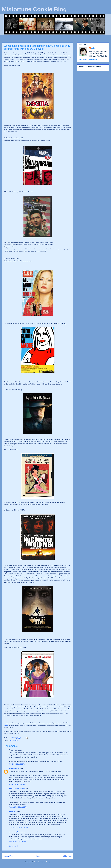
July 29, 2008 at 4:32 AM (17, 764)
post (7, 733)
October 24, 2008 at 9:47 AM (18, 827)
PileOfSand (13, 811)
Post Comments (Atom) (42, 862)
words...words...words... (17, 789)
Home (38, 856)
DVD (11, 740)
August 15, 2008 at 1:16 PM (18, 807)
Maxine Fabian (14, 768)
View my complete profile (88, 59)
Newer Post (8, 856)
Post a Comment (12, 846)
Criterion (6, 725)
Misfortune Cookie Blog (34, 9)
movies (15, 740)
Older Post (67, 856)
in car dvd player (15, 832)
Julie (93, 48)
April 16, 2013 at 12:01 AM (18, 842)
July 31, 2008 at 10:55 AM (18, 784)
